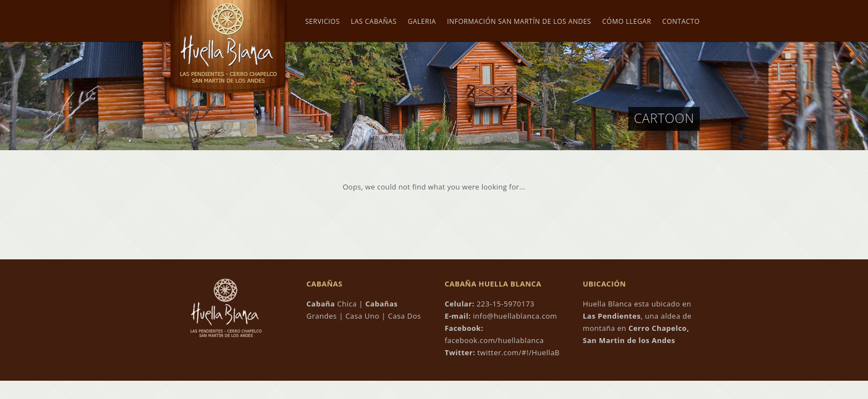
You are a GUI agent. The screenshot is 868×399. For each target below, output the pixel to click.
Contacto (681, 22)
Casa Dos (405, 316)
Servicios (322, 22)
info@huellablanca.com (515, 316)
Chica (332, 304)
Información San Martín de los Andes (519, 22)
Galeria (422, 22)
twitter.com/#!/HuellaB (517, 352)
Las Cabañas (374, 22)
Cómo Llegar (627, 22)
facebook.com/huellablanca (494, 340)
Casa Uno (362, 316)
